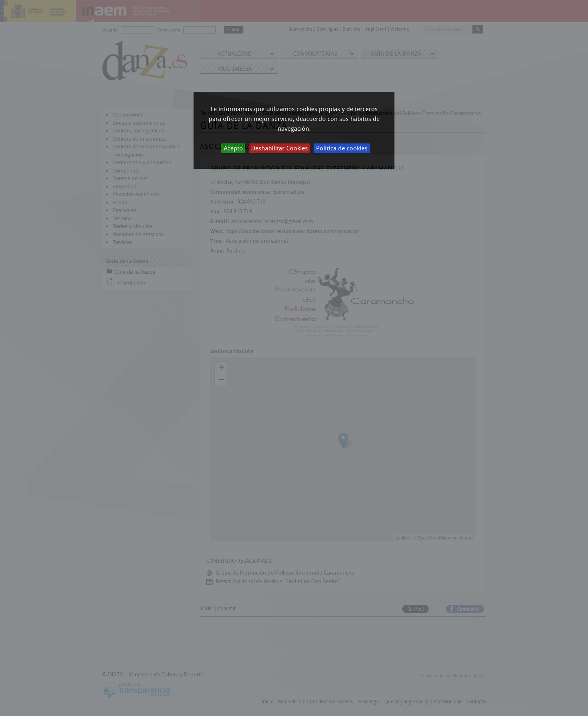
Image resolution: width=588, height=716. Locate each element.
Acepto (233, 148)
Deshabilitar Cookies (280, 148)
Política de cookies (342, 148)
